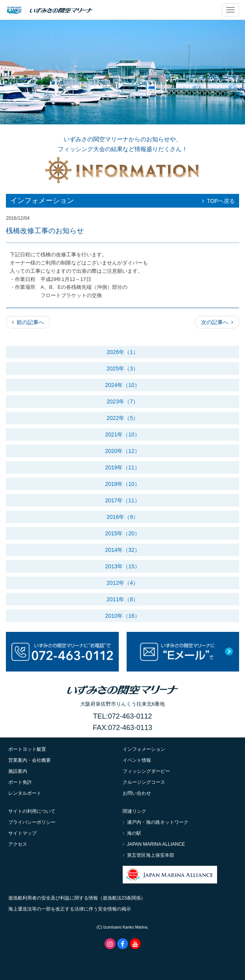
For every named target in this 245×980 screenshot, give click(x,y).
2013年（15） (122, 566)
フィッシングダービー (146, 771)
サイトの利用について (32, 811)
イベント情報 (137, 760)
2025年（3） (122, 369)
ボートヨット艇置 (27, 749)
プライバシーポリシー (32, 822)
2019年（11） (122, 467)
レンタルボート (25, 793)
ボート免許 (20, 782)
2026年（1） (122, 352)
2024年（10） (122, 385)
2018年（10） (122, 484)
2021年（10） (122, 434)
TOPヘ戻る (218, 201)
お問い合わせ (137, 793)
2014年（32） (122, 550)
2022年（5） (122, 418)
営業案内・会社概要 (29, 760)
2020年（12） (122, 451)
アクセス (18, 844)
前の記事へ (28, 322)
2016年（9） (122, 517)
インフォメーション (144, 749)
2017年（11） (122, 500)
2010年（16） (122, 616)
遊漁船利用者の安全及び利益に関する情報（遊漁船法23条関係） (77, 898)
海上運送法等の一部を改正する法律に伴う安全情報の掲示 (70, 909)
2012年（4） (122, 583)
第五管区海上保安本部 (148, 855)
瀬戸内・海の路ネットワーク (156, 822)
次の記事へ (217, 322)
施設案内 (18, 771)
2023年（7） (122, 401)
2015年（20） (122, 533)
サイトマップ (22, 833)
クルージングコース (144, 782)
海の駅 (132, 833)
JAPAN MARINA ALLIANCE (154, 844)
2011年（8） (122, 599)
